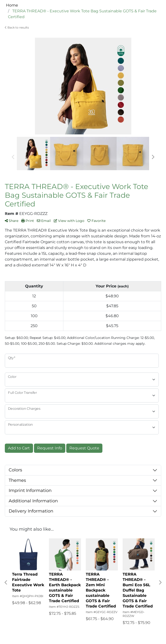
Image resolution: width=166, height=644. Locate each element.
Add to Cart (19, 448)
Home (12, 5)
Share (12, 221)
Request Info (50, 448)
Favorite (96, 221)
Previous (13, 157)
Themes (17, 480)
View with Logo (69, 221)
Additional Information (33, 501)
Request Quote (84, 448)
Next (153, 157)
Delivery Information (31, 511)
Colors (15, 470)
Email (44, 221)
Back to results (17, 27)
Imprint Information (30, 490)
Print (28, 221)
